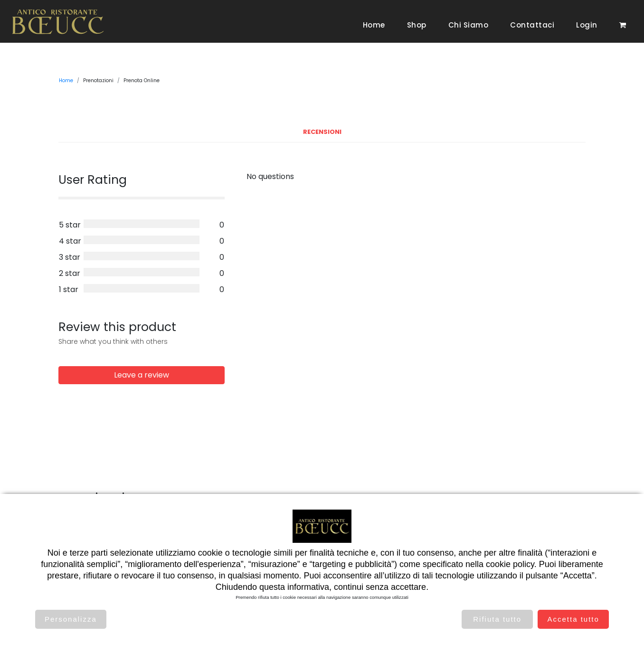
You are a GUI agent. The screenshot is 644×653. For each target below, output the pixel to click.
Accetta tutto (573, 619)
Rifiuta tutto (497, 619)
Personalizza (71, 619)
